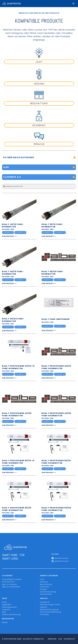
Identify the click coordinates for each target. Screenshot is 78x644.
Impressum (52, 639)
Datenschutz (69, 639)
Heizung (44, 582)
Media (5, 622)
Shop (4, 602)
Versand (6, 610)
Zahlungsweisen (10, 607)
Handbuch (45, 602)
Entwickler (45, 614)
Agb (60, 639)
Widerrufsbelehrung (11, 614)
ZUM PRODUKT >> (9, 236)
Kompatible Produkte (12, 579)
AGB (4, 612)
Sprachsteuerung (48, 592)
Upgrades (7, 605)
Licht (42, 579)
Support (44, 607)
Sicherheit (45, 587)
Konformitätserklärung (51, 612)
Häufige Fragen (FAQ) (50, 605)
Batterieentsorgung (49, 610)
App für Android (9, 584)
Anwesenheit (46, 594)
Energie (43, 589)
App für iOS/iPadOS (11, 587)
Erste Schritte (8, 582)
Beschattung (46, 584)
